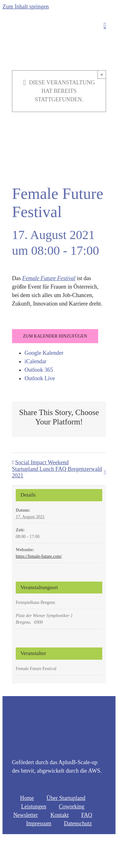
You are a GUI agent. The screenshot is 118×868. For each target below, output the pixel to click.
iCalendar (36, 361)
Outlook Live (40, 378)
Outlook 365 (39, 370)
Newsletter (25, 815)
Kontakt (59, 815)
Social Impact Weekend (42, 462)
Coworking (72, 807)
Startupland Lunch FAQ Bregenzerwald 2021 (57, 472)
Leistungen (34, 807)
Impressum (39, 823)
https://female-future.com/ (39, 556)
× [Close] (102, 75)
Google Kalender (44, 353)
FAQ (87, 815)
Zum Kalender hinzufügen (55, 336)
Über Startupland (66, 798)
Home (27, 798)
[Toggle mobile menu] (105, 25)
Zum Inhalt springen (26, 7)
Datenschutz (78, 823)
